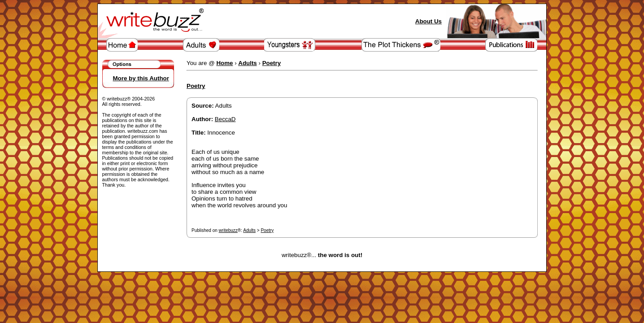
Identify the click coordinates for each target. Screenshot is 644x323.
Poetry (267, 230)
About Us (429, 21)
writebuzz (228, 230)
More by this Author (141, 78)
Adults (249, 230)
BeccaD (225, 119)
